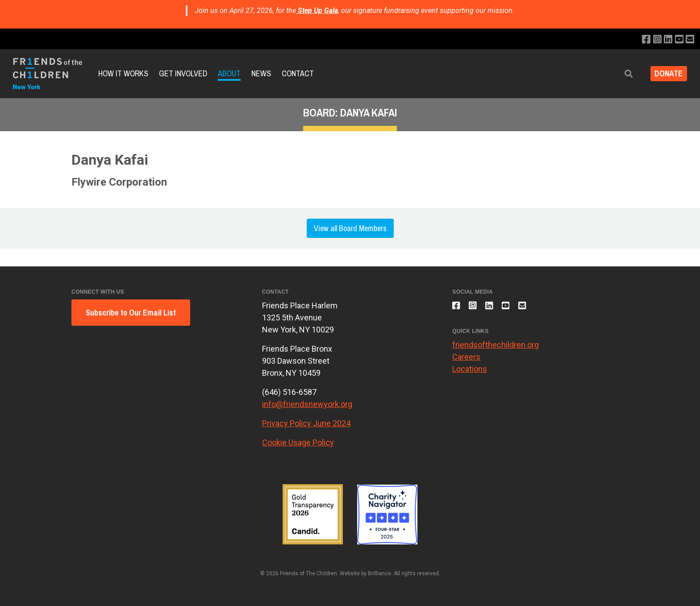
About (229, 73)
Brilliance (379, 573)
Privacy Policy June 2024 (306, 423)
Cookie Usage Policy (298, 442)
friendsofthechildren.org (496, 349)
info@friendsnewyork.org (307, 404)
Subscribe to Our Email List (131, 313)
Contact (298, 73)
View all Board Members (350, 228)
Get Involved (183, 73)
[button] (623, 74)
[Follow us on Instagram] (653, 39)
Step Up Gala (318, 10)
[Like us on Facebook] (641, 39)
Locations (470, 373)
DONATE (666, 74)
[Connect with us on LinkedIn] (665, 39)
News (261, 73)
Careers (466, 361)
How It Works (123, 73)
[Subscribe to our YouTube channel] (677, 39)
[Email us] (690, 39)
